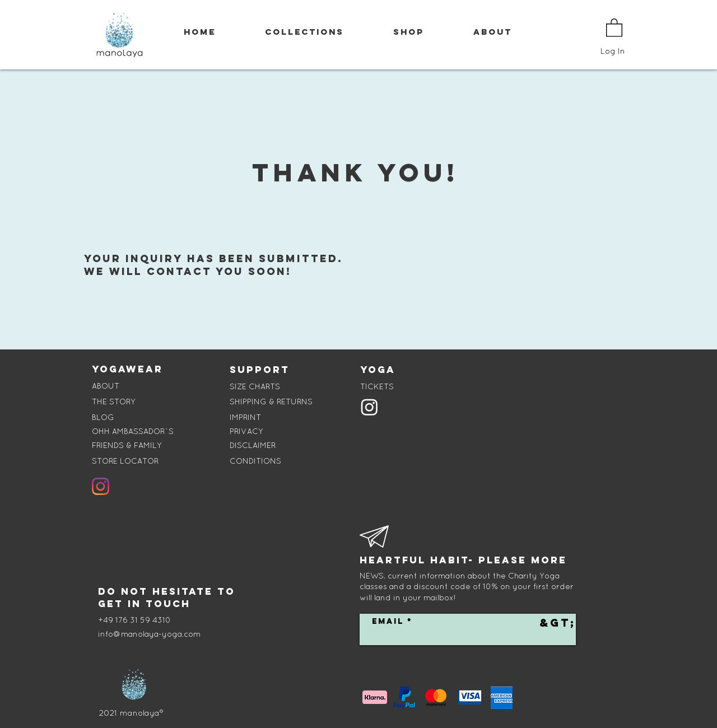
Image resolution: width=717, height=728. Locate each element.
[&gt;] (558, 623)
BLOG (103, 417)
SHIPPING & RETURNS (271, 402)
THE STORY (114, 402)
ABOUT (106, 386)
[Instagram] (101, 486)
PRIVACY (246, 431)
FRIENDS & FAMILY (127, 445)
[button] (614, 27)
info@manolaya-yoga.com (149, 634)
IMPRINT (245, 417)
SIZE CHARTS (255, 386)
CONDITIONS (255, 461)
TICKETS (377, 386)
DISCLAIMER (253, 445)
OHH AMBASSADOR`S (133, 431)
